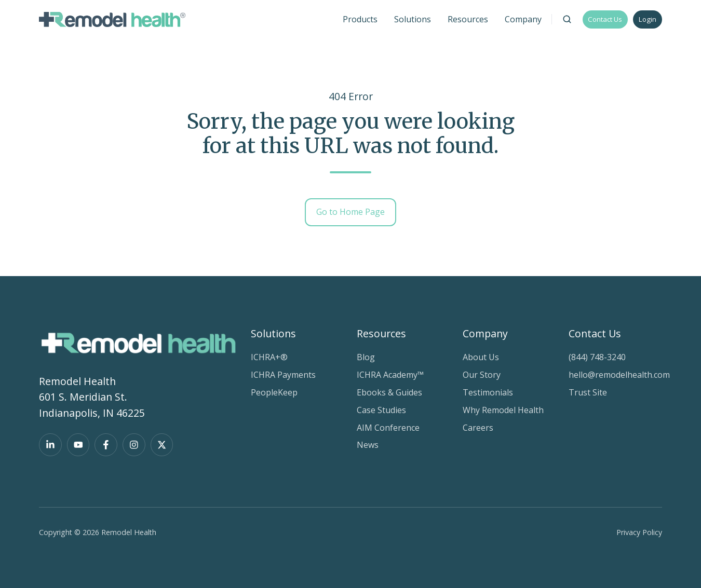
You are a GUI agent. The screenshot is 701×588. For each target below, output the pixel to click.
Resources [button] (468, 19)
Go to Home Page (351, 212)
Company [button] (523, 19)
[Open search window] (567, 19)
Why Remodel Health (503, 410)
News (368, 445)
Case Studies (381, 410)
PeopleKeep (274, 392)
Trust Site (588, 392)
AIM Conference (388, 428)
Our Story (482, 375)
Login (648, 19)
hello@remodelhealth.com (619, 375)
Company (485, 333)
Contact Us (605, 19)
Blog (366, 357)
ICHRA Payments (283, 375)
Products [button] (360, 19)
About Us (481, 357)
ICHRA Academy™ (390, 375)
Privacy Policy (639, 532)
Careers (478, 428)
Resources (381, 333)
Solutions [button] (413, 19)
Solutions (273, 333)
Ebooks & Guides (389, 392)
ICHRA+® (269, 357)
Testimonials (488, 392)
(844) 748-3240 (597, 357)
